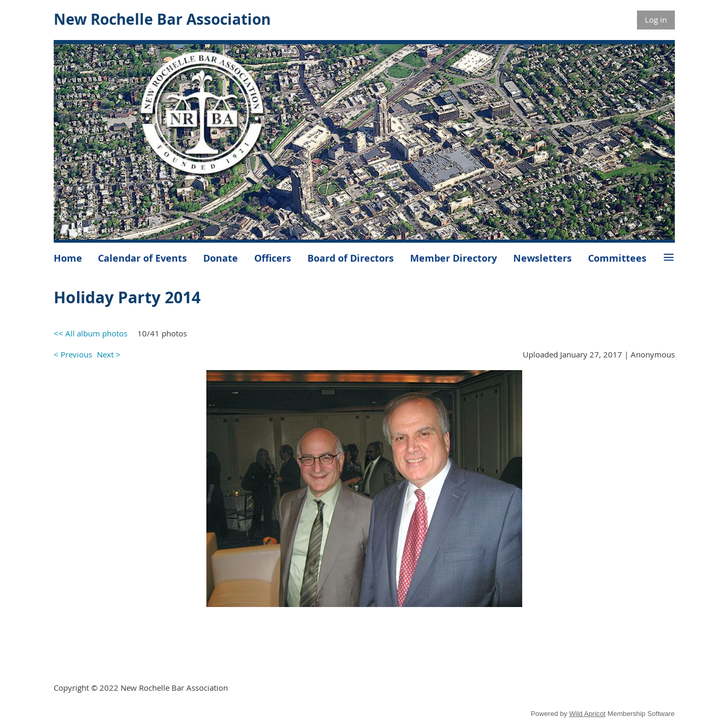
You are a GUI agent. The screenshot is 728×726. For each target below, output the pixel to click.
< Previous (73, 354)
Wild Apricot (587, 714)
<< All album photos (91, 333)
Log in (656, 19)
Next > (109, 354)
